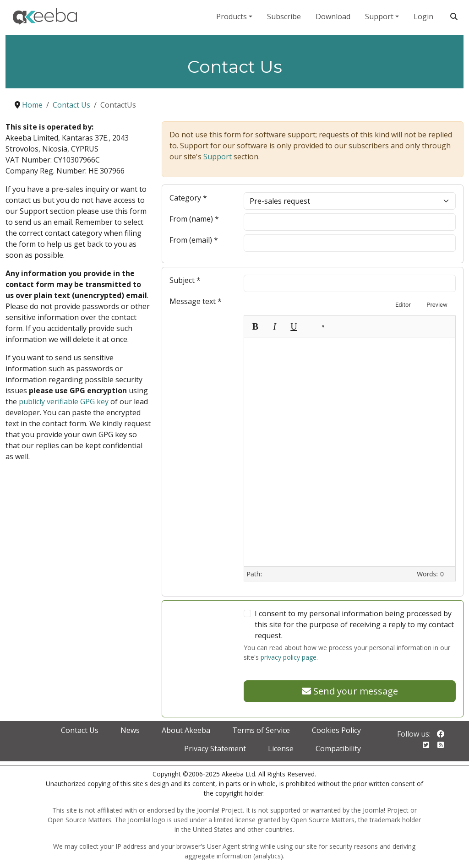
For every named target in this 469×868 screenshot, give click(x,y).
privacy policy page (289, 657)
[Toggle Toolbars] (376, 326)
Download (333, 16)
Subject (185, 280)
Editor (403, 305)
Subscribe (284, 16)
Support (379, 16)
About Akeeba (186, 730)
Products (232, 16)
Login (423, 16)
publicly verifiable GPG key (64, 401)
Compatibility (338, 749)
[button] (316, 326)
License (281, 749)
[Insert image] (357, 326)
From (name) (194, 219)
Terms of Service (261, 730)
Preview (437, 305)
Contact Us (80, 730)
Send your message (350, 691)
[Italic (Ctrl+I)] (274, 326)
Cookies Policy (336, 730)
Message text (196, 301)
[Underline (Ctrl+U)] (294, 326)
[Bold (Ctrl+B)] (255, 326)
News (130, 730)
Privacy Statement (215, 749)
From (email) (194, 240)
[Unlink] (338, 326)
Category (188, 198)
